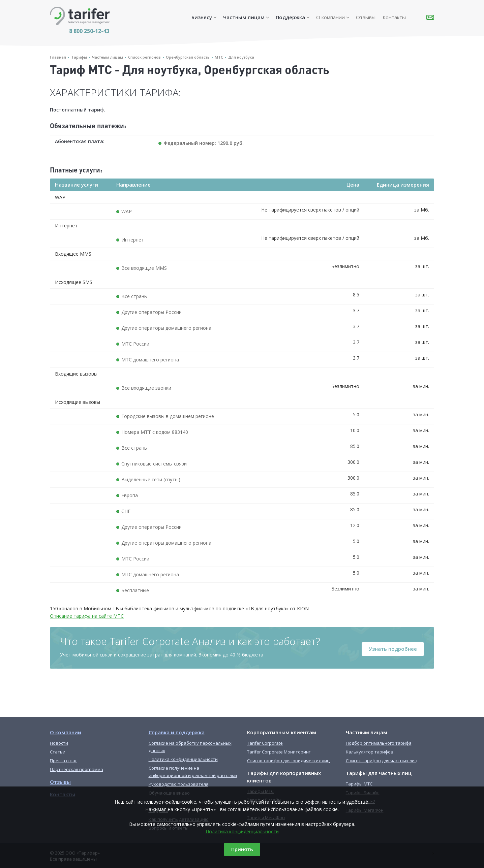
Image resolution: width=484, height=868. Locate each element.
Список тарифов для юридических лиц (288, 761)
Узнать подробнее (393, 649)
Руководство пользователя (178, 784)
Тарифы (79, 57)
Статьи (58, 752)
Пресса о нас (64, 761)
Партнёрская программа (77, 769)
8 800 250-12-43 (89, 31)
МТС (219, 57)
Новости (59, 743)
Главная (58, 57)
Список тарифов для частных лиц (382, 761)
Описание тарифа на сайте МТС (87, 616)
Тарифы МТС (359, 784)
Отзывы (366, 17)
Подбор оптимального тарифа (379, 743)
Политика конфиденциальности (242, 831)
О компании (330, 17)
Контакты (394, 17)
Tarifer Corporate (265, 743)
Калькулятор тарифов (370, 752)
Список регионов (144, 57)
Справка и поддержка (177, 732)
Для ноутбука (241, 57)
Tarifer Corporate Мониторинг (279, 752)
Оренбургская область (188, 57)
